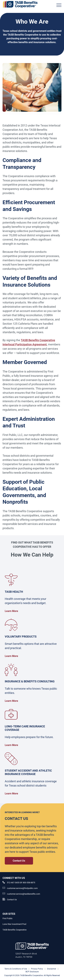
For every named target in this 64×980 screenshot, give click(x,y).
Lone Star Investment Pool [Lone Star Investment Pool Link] (14, 924)
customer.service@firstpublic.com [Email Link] (22, 888)
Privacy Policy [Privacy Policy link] (37, 969)
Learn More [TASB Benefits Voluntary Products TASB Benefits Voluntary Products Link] (11, 656)
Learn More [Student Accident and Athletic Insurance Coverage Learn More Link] (11, 794)
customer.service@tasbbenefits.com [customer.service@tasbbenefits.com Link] (24, 894)
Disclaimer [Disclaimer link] (52, 969)
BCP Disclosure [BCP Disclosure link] (32, 972)
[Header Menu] (59, 5)
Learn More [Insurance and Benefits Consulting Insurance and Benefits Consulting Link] (11, 701)
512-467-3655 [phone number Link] (13, 883)
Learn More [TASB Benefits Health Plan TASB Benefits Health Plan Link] (11, 611)
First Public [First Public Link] (8, 918)
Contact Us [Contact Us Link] (12, 900)
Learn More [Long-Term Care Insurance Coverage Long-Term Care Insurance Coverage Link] (11, 745)
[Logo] (20, 4)
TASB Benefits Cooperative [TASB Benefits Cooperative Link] (15, 930)
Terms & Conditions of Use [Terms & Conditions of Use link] (16, 969)
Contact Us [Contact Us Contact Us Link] (19, 861)
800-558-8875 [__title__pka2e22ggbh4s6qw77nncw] (29, 883)
